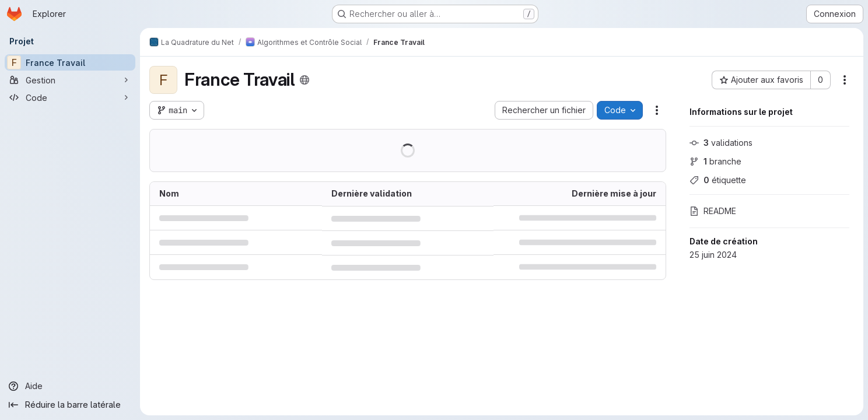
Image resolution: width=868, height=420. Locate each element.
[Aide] (70, 386)
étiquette (718, 180)
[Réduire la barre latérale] (70, 405)
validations (721, 143)
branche (715, 161)
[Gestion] (70, 80)
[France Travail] (70, 62)
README (713, 211)
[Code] (70, 97)
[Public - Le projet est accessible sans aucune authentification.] (304, 80)
